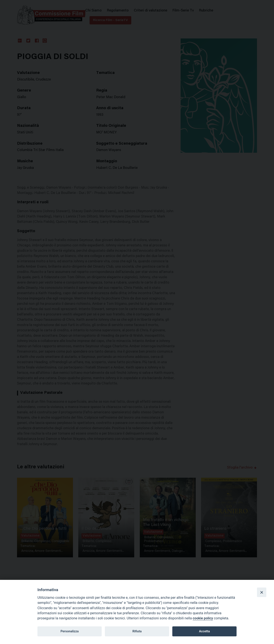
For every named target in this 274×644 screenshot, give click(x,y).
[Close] (262, 592)
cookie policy (203, 618)
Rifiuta (137, 631)
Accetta (204, 631)
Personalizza (69, 631)
